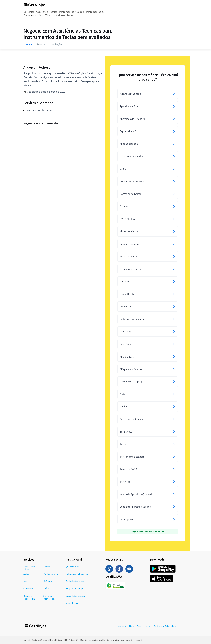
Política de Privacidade (165, 626)
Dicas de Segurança (75, 596)
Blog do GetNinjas (75, 588)
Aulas (26, 574)
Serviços (41, 44)
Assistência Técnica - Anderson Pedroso (54, 15)
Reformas (48, 581)
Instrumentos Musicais (72, 12)
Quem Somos (72, 567)
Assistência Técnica (47, 12)
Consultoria (29, 588)
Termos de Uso (144, 626)
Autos (26, 581)
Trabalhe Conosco (75, 581)
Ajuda (132, 626)
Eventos (47, 567)
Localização (56, 44)
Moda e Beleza (51, 574)
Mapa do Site (72, 603)
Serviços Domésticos (49, 597)
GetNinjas (29, 12)
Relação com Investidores (79, 574)
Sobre (29, 44)
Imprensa (122, 626)
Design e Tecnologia (29, 597)
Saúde (46, 588)
